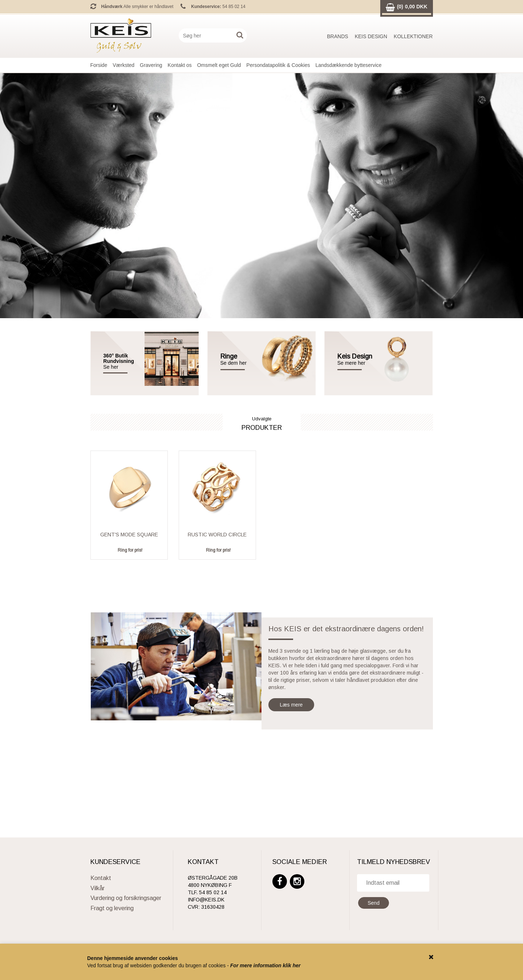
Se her (111, 367)
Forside (99, 65)
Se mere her (351, 363)
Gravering (151, 65)
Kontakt (101, 878)
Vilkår (98, 888)
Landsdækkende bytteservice (348, 65)
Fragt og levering (112, 908)
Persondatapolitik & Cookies (278, 65)
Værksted (123, 65)
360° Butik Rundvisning (119, 359)
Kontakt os (180, 65)
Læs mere (291, 705)
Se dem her (240, 359)
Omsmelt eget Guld (219, 65)
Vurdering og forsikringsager (126, 898)
